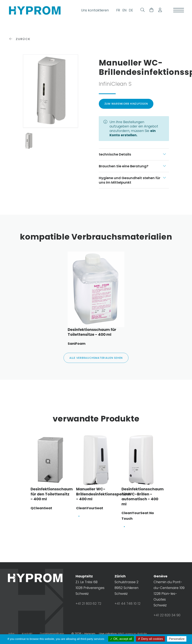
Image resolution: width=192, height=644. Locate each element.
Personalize (177, 639)
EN (123, 11)
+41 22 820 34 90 (167, 618)
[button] (159, 11)
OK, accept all (121, 639)
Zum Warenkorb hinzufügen (126, 106)
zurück (20, 41)
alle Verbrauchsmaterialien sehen (96, 360)
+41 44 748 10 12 (127, 606)
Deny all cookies (150, 639)
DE (130, 11)
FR (117, 11)
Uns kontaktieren (94, 11)
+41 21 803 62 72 (88, 606)
